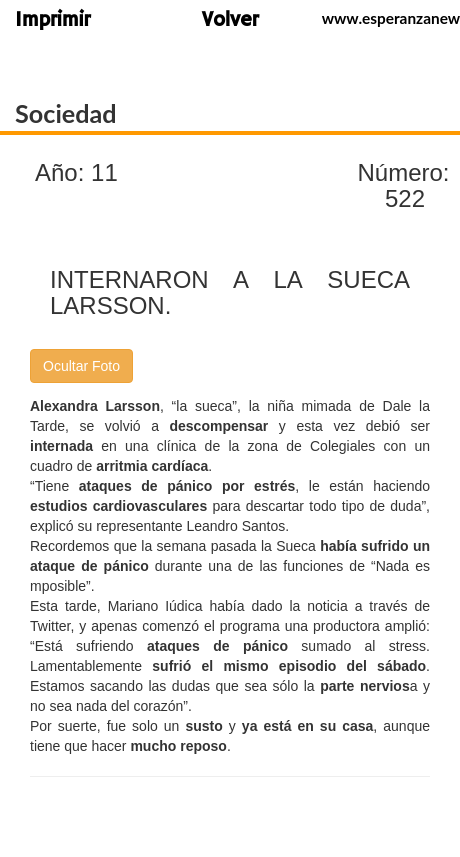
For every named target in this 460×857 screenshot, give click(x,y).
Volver (230, 21)
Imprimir (52, 21)
